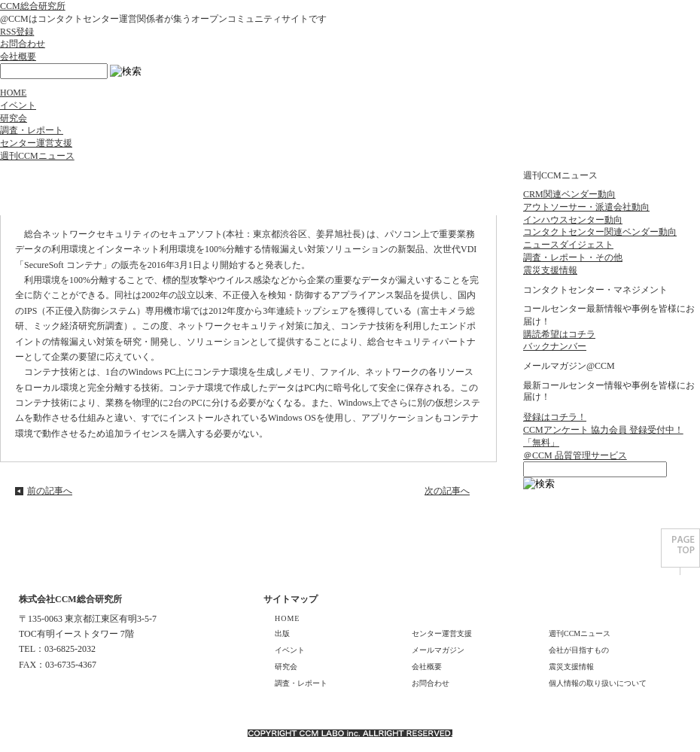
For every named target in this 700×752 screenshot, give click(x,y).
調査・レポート (32, 130)
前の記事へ (50, 491)
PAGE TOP (680, 552)
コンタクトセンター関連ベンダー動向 (600, 232)
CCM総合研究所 (33, 6)
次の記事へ (447, 491)
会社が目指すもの (579, 650)
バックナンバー (555, 346)
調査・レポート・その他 (573, 257)
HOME (13, 93)
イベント (18, 105)
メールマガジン (438, 650)
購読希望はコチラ (559, 334)
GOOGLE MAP (52, 688)
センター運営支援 (36, 143)
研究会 (14, 118)
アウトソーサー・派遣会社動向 (586, 207)
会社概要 (18, 56)
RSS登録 (17, 32)
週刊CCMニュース (37, 156)
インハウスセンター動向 (573, 220)
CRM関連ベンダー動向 (569, 194)
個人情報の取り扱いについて (598, 683)
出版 (282, 633)
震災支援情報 (550, 270)
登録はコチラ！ (555, 417)
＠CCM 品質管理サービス (575, 455)
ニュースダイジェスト (568, 245)
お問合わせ (23, 44)
